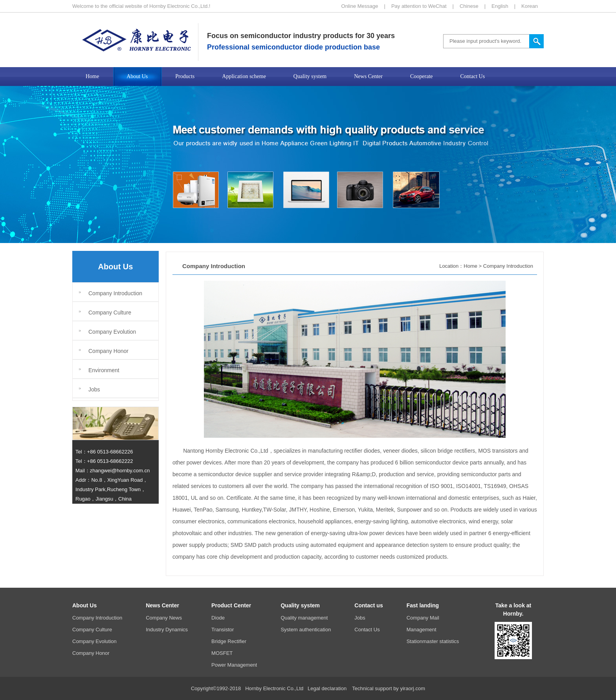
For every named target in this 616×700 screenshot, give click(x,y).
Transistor (223, 630)
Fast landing (423, 605)
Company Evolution (112, 332)
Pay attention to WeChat (419, 6)
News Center (162, 605)
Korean (530, 6)
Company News (164, 618)
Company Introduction (115, 293)
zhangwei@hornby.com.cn (120, 471)
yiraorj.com (412, 688)
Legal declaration (327, 688)
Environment (104, 370)
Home (470, 266)
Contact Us (367, 630)
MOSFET (222, 653)
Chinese (469, 6)
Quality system (300, 605)
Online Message (360, 6)
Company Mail (423, 618)
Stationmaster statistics (433, 641)
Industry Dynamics (167, 630)
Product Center (231, 605)
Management (422, 630)
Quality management (304, 618)
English (500, 6)
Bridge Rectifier (229, 641)
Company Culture (110, 313)
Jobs (94, 389)
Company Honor (108, 351)
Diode (218, 618)
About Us (84, 605)
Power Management (234, 665)
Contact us (368, 605)
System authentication (306, 630)
